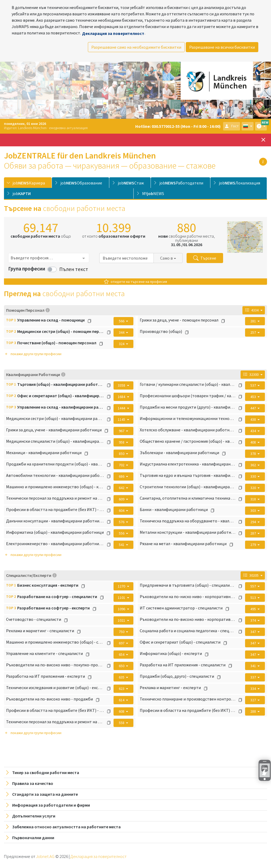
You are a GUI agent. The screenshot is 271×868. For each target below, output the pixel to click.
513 (254, 598)
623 (122, 689)
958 (122, 442)
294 (254, 522)
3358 (122, 385)
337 (254, 677)
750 (122, 632)
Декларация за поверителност (113, 33)
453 (254, 397)
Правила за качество (29, 783)
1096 (122, 609)
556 (122, 533)
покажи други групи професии (33, 354)
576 (122, 522)
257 (254, 332)
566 (122, 321)
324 (122, 344)
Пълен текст (74, 269)
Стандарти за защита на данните (41, 794)
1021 (122, 620)
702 (122, 465)
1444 (122, 408)
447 (254, 408)
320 (254, 488)
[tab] (28, 183)
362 (254, 465)
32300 (251, 374)
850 (122, 454)
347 (254, 632)
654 (122, 654)
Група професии (27, 269)
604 (122, 510)
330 (254, 476)
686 (122, 476)
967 (122, 431)
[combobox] (49, 258)
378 (254, 454)
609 (122, 499)
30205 (251, 575)
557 (254, 586)
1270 (122, 586)
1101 (122, 598)
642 (122, 488)
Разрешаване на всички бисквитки (222, 47)
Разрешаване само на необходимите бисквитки (136, 47)
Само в (166, 258)
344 (122, 332)
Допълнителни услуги (30, 816)
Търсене (205, 258)
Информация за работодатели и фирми (47, 805)
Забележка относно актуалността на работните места (63, 827)
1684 (122, 397)
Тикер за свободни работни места (42, 772)
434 (254, 431)
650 (122, 666)
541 (122, 545)
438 (254, 419)
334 (254, 689)
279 (254, 545)
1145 (122, 419)
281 (254, 321)
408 (254, 442)
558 (122, 723)
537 (254, 385)
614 (122, 700)
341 (254, 666)
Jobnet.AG (46, 856)
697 (122, 643)
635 (122, 677)
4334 (252, 310)
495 (254, 609)
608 (122, 711)
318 (254, 499)
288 (254, 711)
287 (254, 533)
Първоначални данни (30, 838)
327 (254, 700)
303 (254, 510)
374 (254, 620)
